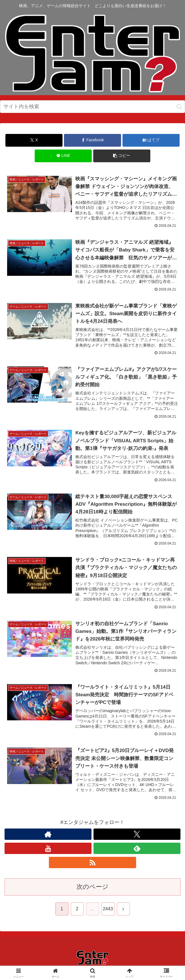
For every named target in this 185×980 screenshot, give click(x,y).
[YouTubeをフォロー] (48, 850)
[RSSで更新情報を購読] (92, 864)
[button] (179, 107)
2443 (108, 910)
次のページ (92, 888)
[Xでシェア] (34, 140)
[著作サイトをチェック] (48, 836)
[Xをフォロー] (137, 836)
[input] (92, 107)
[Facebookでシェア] (92, 140)
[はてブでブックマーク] (151, 140)
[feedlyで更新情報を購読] (137, 850)
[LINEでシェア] (63, 156)
